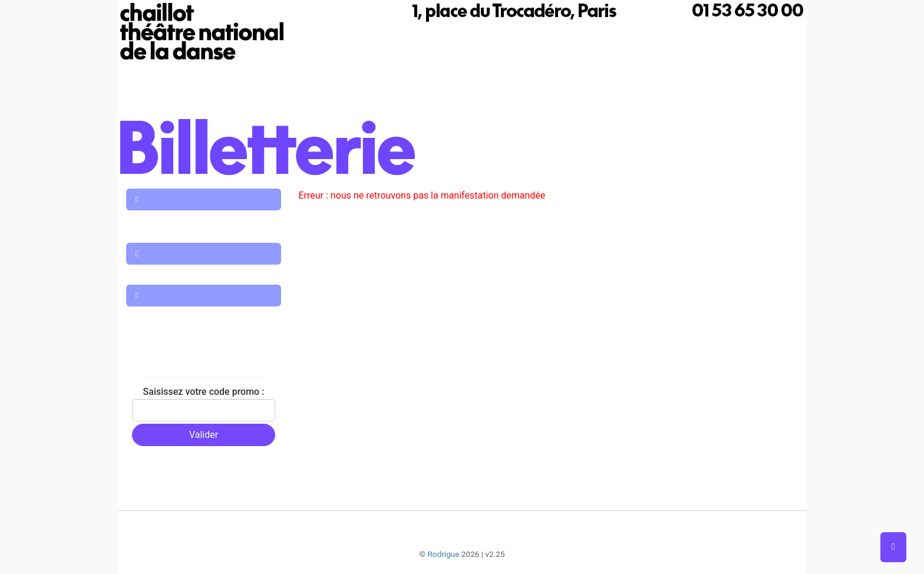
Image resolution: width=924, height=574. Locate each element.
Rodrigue (443, 554)
